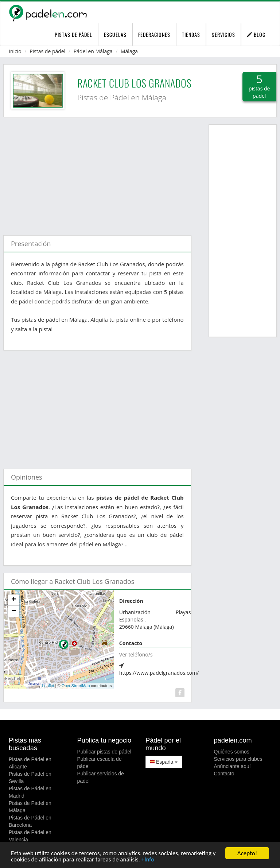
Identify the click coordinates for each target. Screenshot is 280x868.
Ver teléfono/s (136, 654)
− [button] (14, 611)
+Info (148, 860)
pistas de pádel (73, 34)
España (164, 762)
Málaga (129, 51)
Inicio (15, 51)
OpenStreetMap (76, 686)
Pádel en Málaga (93, 51)
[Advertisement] (97, 173)
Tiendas (191, 34)
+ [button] (14, 600)
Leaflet (48, 686)
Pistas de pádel (47, 51)
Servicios (223, 34)
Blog (256, 34)
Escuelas (115, 34)
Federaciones (154, 34)
